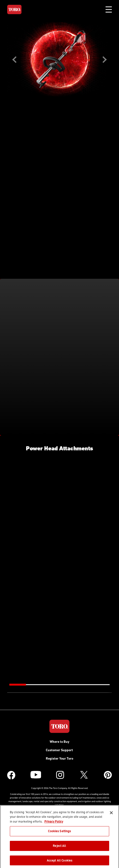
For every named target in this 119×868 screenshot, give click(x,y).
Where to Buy (59, 742)
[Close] (111, 814)
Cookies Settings (59, 832)
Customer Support (59, 750)
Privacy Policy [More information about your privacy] (54, 822)
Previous (14, 60)
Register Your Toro (59, 758)
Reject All (59, 847)
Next (105, 60)
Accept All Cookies (59, 861)
